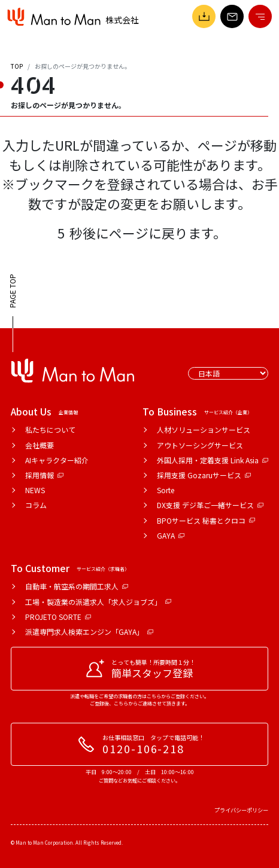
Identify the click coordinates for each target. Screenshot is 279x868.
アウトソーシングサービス (200, 445)
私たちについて (50, 430)
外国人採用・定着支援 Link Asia (213, 460)
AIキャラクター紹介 (57, 460)
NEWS (35, 490)
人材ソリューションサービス (204, 430)
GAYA (171, 535)
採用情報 (44, 475)
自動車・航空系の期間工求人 (77, 586)
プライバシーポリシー (241, 810)
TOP (17, 66)
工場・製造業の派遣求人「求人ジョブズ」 (98, 602)
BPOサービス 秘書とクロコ (206, 520)
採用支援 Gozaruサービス (204, 475)
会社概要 (40, 445)
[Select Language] (228, 373)
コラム (36, 505)
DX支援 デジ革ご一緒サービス (210, 505)
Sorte (166, 490)
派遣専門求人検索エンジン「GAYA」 (89, 632)
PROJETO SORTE (58, 617)
